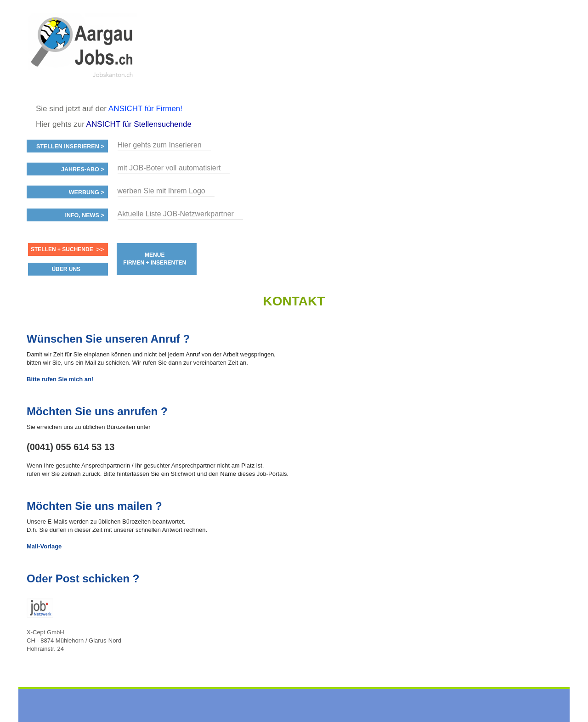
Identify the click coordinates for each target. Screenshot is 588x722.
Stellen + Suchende (62, 249)
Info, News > (84, 215)
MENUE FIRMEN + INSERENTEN (155, 259)
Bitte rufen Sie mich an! (60, 379)
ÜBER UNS (66, 269)
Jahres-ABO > (82, 169)
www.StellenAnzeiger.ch (82, 48)
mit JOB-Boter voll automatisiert (169, 168)
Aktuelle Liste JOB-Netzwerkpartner (176, 214)
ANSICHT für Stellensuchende (139, 124)
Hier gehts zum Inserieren (160, 145)
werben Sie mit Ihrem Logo (161, 191)
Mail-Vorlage (44, 546)
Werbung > (87, 192)
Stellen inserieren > (70, 147)
